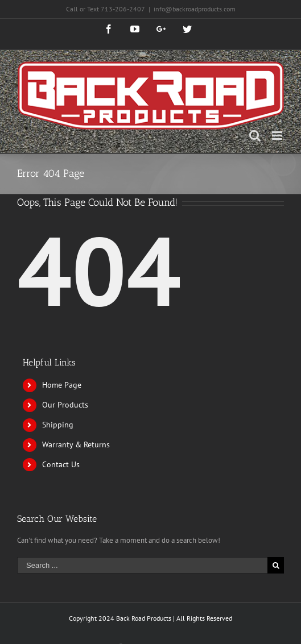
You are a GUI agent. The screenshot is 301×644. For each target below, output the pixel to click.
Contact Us (61, 464)
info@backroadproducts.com (195, 9)
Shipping (58, 425)
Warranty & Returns (76, 444)
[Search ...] (142, 565)
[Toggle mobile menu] (278, 136)
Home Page (62, 385)
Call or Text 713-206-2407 (106, 9)
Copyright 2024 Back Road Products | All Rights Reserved (150, 618)
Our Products (65, 405)
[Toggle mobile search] (255, 136)
